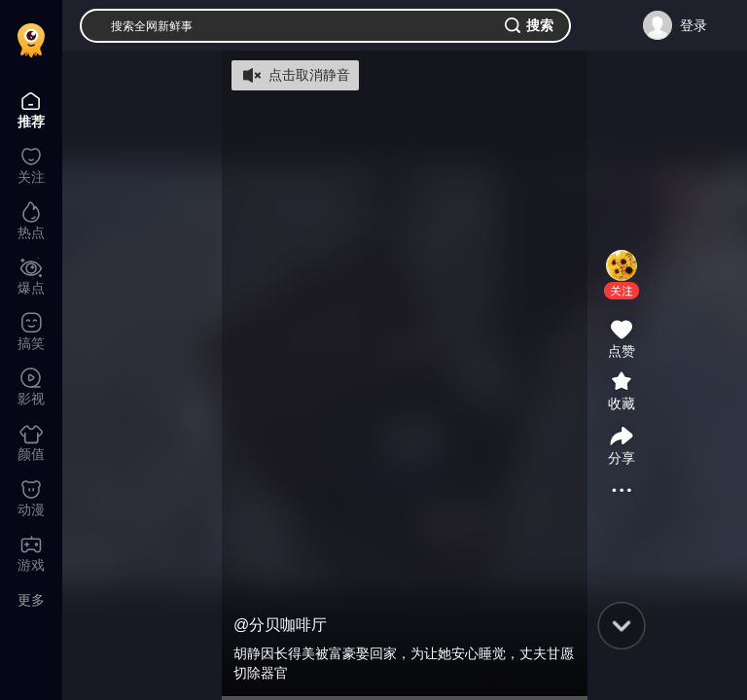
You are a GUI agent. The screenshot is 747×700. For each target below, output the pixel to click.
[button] (622, 291)
